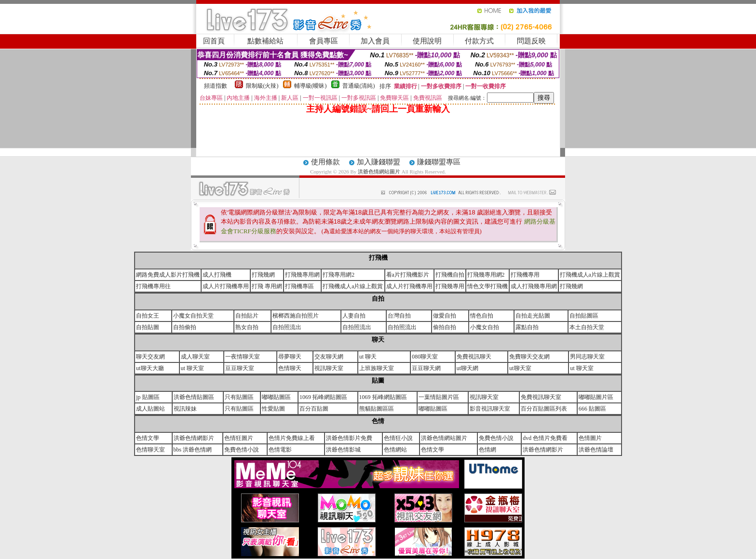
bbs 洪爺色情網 (193, 450)
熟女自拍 (247, 327)
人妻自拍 (354, 316)
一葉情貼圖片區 (439, 397)
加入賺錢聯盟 (378, 162)
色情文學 (148, 438)
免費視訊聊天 (474, 357)
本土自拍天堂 (587, 327)
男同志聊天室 (587, 357)
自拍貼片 (247, 316)
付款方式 (479, 41)
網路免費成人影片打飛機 (168, 275)
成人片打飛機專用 (226, 286)
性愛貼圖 (273, 409)
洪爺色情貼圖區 (194, 397)
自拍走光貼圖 (533, 316)
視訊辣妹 (185, 409)
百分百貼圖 (314, 409)
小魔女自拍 (485, 327)
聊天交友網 (150, 357)
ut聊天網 (467, 368)
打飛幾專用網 (302, 275)
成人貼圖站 (150, 409)
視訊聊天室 (329, 368)
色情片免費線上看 (292, 438)
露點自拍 (527, 327)
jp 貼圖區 (148, 397)
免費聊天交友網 (529, 357)
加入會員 (375, 41)
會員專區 (324, 41)
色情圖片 (590, 438)
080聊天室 (425, 357)
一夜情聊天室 (243, 357)
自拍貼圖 (148, 327)
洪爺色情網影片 (194, 438)
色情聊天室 (150, 450)
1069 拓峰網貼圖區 (323, 397)
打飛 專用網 (267, 286)
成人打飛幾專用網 (534, 286)
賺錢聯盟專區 (439, 162)
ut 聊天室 (192, 368)
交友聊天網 (329, 357)
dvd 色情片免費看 (545, 438)
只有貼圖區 (239, 397)
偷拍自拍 (445, 327)
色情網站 (395, 450)
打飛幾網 (263, 275)
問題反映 (531, 41)
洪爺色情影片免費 (349, 438)
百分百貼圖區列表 (544, 409)
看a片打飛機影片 (408, 275)
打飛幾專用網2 (486, 275)
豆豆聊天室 (240, 368)
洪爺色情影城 (343, 450)
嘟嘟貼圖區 (276, 397)
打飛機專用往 (153, 286)
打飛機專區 (299, 286)
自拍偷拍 (185, 327)
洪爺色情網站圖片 (380, 172)
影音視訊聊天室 (490, 409)
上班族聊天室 (377, 368)
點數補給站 (265, 41)
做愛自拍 (445, 316)
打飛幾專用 (450, 286)
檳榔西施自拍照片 (296, 316)
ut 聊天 (368, 357)
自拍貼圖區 (584, 316)
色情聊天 (290, 368)
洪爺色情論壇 (596, 450)
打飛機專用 (525, 275)
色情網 (487, 450)
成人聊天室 (195, 357)
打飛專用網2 (338, 275)
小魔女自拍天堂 (193, 316)
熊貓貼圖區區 (377, 409)
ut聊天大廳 (150, 368)
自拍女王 (148, 316)
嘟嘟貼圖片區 (596, 397)
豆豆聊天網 (426, 368)
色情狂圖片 (239, 438)
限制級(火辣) (262, 86)
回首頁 (214, 41)
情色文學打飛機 (487, 286)
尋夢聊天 (290, 357)
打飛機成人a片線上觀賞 (590, 275)
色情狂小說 (398, 438)
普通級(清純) (359, 86)
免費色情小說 (496, 438)
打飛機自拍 (450, 275)
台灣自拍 (399, 316)
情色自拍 (482, 316)
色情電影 (280, 450)
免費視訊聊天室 (541, 397)
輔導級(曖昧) (310, 86)
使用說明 (427, 41)
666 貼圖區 (592, 409)
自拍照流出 (287, 327)
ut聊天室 (520, 368)
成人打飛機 (217, 275)
